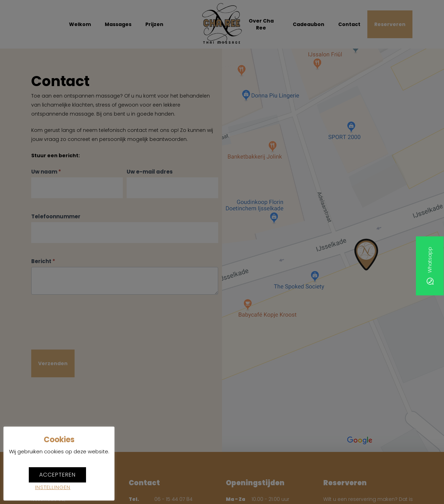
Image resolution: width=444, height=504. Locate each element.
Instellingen (53, 487)
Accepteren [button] (57, 475)
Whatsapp (430, 266)
